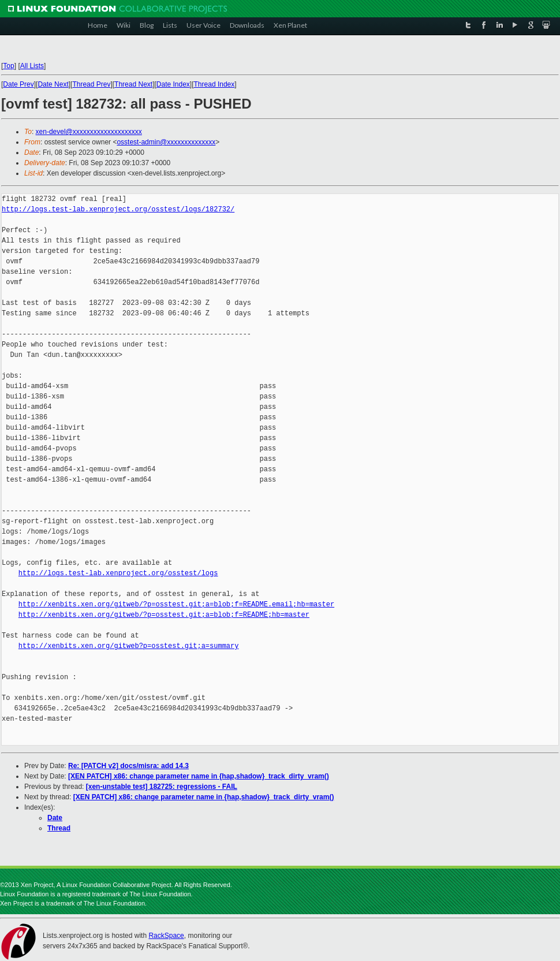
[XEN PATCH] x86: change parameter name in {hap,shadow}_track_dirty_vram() (199, 776)
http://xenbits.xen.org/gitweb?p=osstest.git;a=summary (129, 646)
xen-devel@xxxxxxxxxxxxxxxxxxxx (89, 132)
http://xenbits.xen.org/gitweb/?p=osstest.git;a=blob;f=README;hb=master (164, 615)
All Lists (32, 66)
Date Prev (18, 84)
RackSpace (166, 936)
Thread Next (133, 84)
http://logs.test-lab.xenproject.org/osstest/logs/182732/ (118, 209)
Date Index (173, 84)
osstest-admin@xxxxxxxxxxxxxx (166, 142)
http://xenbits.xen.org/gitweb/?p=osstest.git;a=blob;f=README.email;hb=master (176, 604)
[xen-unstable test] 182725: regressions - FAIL (162, 787)
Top (8, 66)
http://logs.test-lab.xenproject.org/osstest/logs (118, 573)
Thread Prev (91, 84)
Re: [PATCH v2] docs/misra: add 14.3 (128, 766)
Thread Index (214, 84)
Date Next (53, 84)
